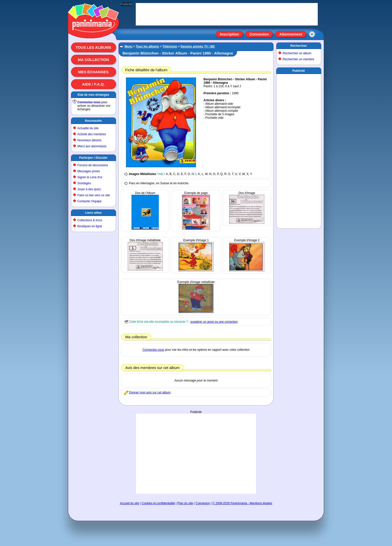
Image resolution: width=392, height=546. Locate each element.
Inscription (229, 34)
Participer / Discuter (93, 158)
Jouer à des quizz (89, 189)
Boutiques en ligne (90, 226)
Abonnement (291, 34)
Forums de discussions (93, 165)
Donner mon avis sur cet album (150, 392)
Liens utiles (93, 213)
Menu (128, 46)
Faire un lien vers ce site (94, 195)
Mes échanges (93, 72)
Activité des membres (92, 134)
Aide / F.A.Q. (93, 84)
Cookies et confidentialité (158, 503)
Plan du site (185, 503)
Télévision (170, 46)
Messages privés (89, 171)
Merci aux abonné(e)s (92, 146)
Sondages (84, 183)
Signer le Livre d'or (90, 177)
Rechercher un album (297, 53)
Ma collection (93, 60)
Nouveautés (93, 121)
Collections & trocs (90, 220)
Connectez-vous (89, 102)
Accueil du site (129, 503)
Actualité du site (88, 128)
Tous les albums (93, 47)
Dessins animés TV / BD (198, 46)
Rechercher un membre (298, 59)
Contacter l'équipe (89, 201)
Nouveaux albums (89, 140)
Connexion (259, 34)
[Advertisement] (196, 454)
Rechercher (298, 46)
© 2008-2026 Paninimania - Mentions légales (242, 503)
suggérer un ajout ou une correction (214, 322)
